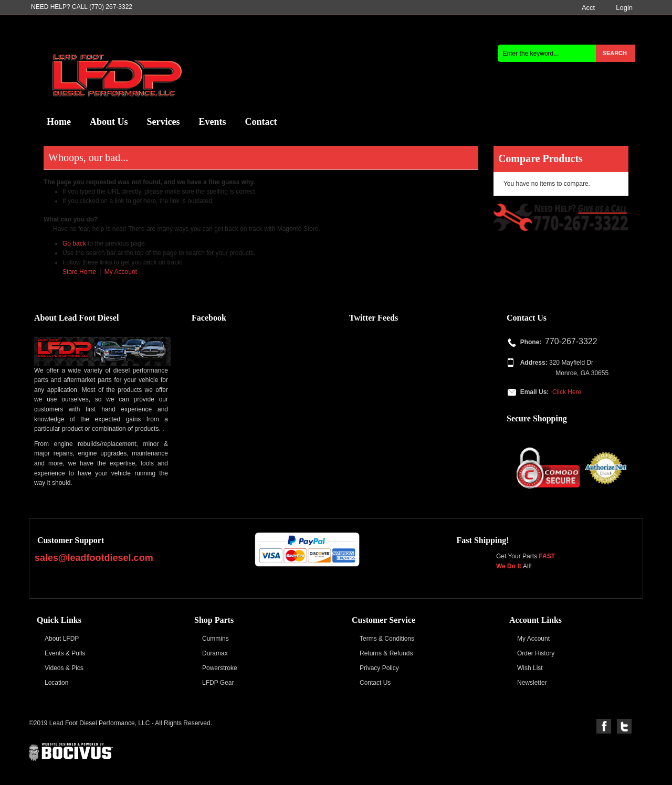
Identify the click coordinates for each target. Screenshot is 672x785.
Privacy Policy (379, 668)
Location (56, 683)
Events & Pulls (65, 653)
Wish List (530, 668)
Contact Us (375, 683)
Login (624, 8)
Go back (74, 243)
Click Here (567, 392)
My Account (121, 272)
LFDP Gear (218, 683)
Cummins (216, 639)
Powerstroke (220, 668)
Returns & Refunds (386, 653)
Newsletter (532, 683)
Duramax (215, 653)
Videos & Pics (64, 668)
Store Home (79, 272)
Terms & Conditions (387, 639)
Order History (536, 653)
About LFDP (62, 639)
